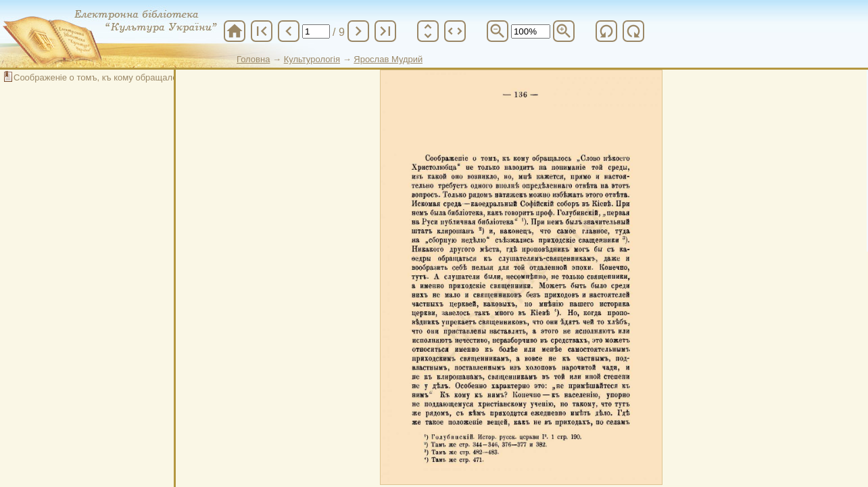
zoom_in (564, 31)
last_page (385, 31)
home (235, 31)
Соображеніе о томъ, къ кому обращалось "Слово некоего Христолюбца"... (167, 77)
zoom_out (498, 31)
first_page (262, 31)
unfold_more (428, 31)
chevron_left (289, 31)
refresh (606, 31)
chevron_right (358, 31)
